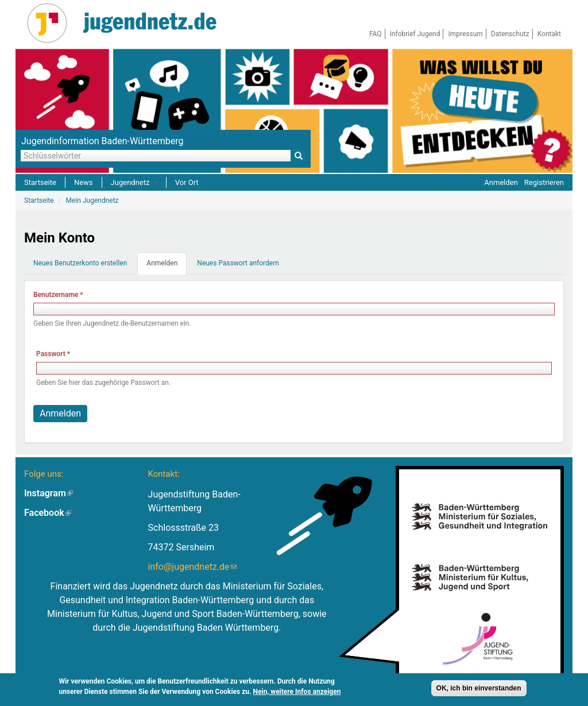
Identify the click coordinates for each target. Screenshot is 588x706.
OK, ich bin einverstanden (479, 688)
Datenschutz (510, 34)
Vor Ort (187, 182)
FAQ (376, 34)
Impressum (465, 34)
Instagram (49, 493)
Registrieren (544, 182)
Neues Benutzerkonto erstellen (80, 263)
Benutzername (58, 295)
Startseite (40, 182)
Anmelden (501, 182)
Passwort (53, 354)
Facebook (48, 513)
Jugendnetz (134, 182)
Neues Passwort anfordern (238, 263)
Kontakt (549, 34)
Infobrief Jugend (415, 34)
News (84, 182)
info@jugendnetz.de (192, 567)
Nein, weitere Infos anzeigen (297, 692)
